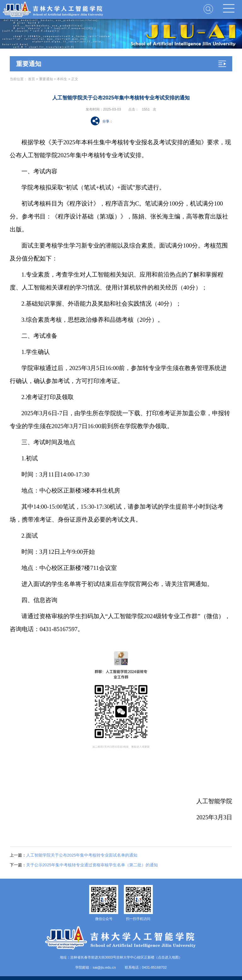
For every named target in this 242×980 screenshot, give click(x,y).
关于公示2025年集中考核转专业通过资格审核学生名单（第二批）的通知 (84, 865)
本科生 (62, 79)
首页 (32, 79)
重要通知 (46, 79)
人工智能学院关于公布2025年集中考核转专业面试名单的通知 (74, 855)
